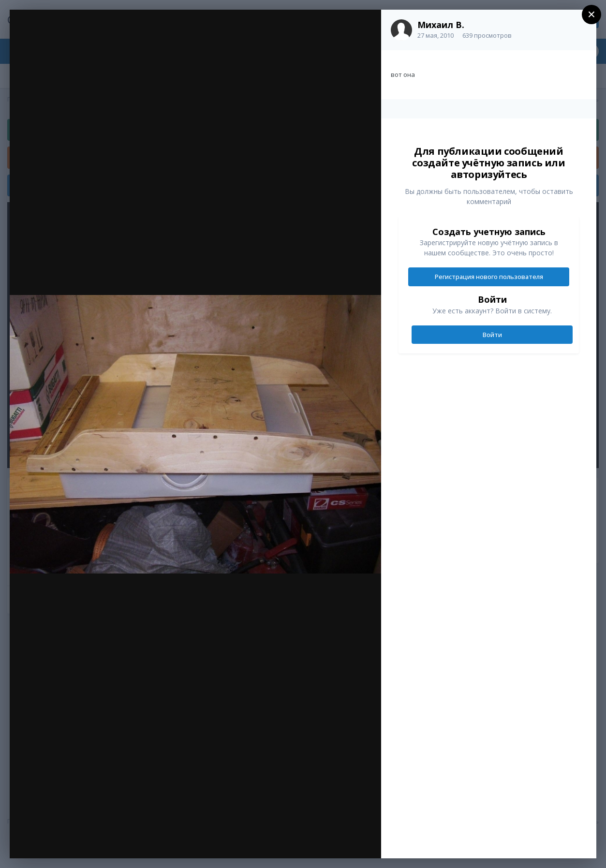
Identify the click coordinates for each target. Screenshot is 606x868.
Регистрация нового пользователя (489, 277)
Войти (492, 335)
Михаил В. (441, 25)
